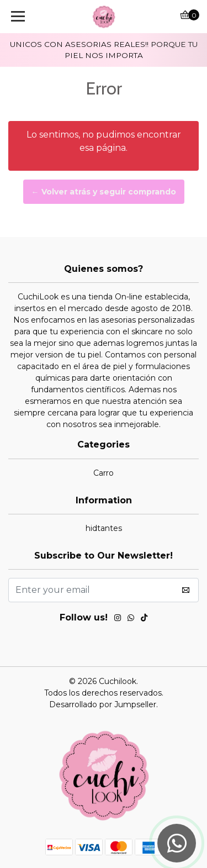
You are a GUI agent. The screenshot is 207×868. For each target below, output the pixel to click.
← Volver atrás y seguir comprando (104, 192)
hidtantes (104, 528)
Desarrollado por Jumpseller (103, 704)
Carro (104, 473)
